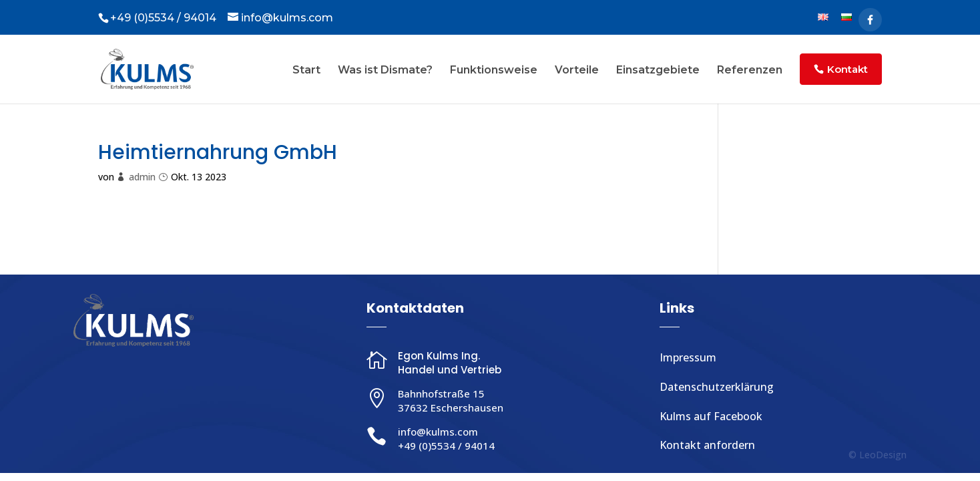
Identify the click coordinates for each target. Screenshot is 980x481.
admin (142, 177)
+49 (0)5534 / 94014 (446, 446)
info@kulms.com (438, 432)
